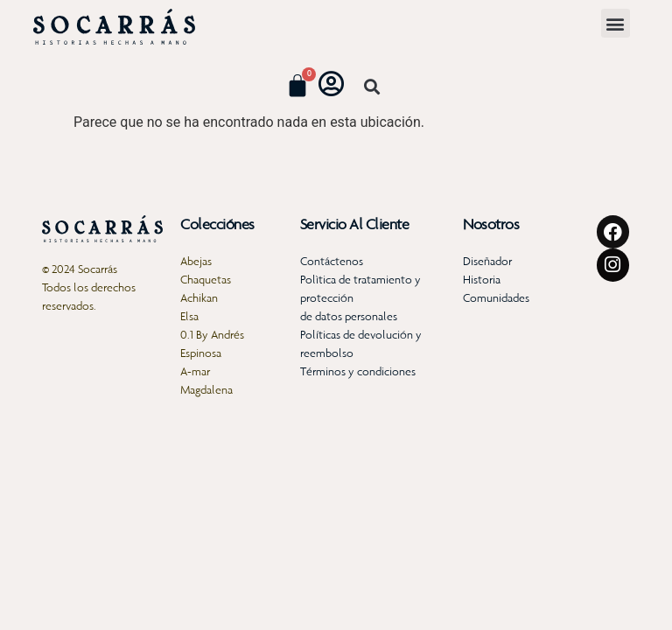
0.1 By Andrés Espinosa (212, 344)
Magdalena (206, 390)
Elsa (189, 316)
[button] (616, 23)
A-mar (195, 371)
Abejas (196, 261)
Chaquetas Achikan (206, 289)
